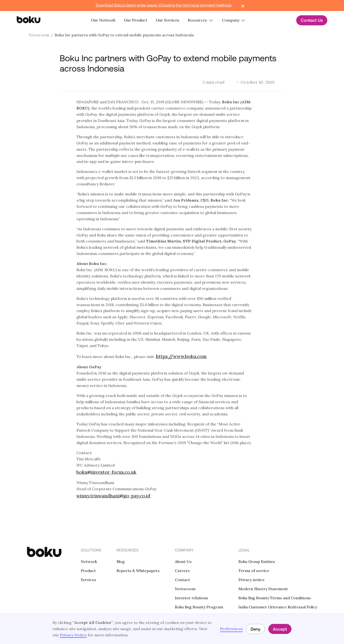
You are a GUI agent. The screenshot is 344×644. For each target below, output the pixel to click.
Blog (121, 561)
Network (89, 561)
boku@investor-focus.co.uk (106, 472)
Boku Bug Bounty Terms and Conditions (275, 598)
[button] (201, 20)
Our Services (167, 20)
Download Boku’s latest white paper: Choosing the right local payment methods (164, 5)
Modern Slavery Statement (263, 589)
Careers (182, 571)
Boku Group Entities (257, 561)
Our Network (103, 20)
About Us (183, 561)
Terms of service (254, 571)
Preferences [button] (231, 629)
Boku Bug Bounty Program (199, 607)
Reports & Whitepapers (138, 571)
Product (88, 571)
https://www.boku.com (181, 356)
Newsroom (39, 35)
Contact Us (312, 20)
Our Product (136, 20)
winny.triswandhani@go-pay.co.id (113, 496)
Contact (182, 580)
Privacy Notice (73, 635)
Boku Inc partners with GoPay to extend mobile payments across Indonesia (124, 35)
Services (88, 580)
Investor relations (191, 598)
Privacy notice (251, 580)
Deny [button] (255, 629)
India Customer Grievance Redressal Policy (278, 607)
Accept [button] (280, 629)
